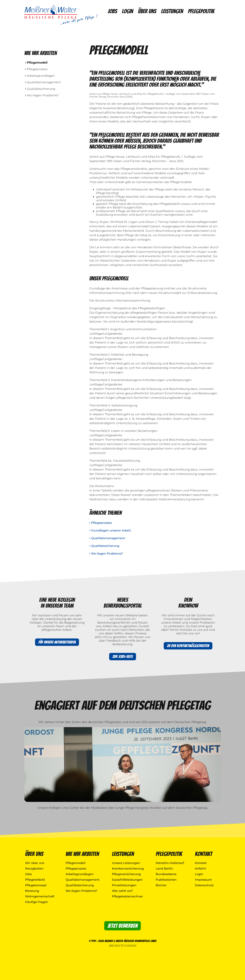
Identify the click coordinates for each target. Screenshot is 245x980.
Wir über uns (35, 863)
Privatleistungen (124, 885)
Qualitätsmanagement (43, 82)
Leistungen (172, 11)
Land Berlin (164, 869)
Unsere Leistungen (126, 863)
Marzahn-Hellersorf (170, 863)
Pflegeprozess (36, 69)
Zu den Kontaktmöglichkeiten (188, 646)
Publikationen (166, 880)
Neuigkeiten (34, 869)
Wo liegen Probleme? (42, 95)
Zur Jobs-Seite (123, 657)
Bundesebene (166, 874)
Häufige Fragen (37, 902)
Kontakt (204, 854)
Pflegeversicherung (126, 874)
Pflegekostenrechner (127, 896)
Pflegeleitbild (35, 880)
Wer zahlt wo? (122, 891)
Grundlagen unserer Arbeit (110, 530)
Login (127, 11)
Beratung (32, 891)
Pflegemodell (36, 63)
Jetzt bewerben (122, 926)
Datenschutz (204, 885)
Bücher (161, 885)
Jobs (112, 11)
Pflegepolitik (201, 11)
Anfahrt (200, 869)
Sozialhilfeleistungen (127, 880)
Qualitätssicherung (40, 89)
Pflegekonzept (36, 885)
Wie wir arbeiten (82, 854)
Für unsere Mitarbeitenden (57, 642)
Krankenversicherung (128, 869)
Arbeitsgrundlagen (40, 76)
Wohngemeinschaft (40, 896)
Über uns (147, 11)
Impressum (203, 880)
